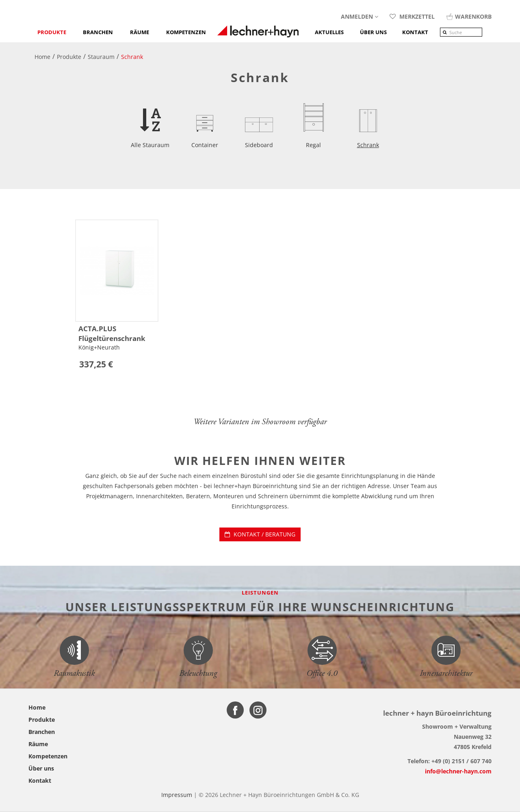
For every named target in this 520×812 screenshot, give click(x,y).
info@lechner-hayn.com (458, 771)
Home (37, 707)
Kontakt (40, 781)
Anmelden (360, 16)
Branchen (98, 32)
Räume (140, 32)
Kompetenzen (186, 32)
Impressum (177, 795)
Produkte (52, 32)
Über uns (41, 768)
